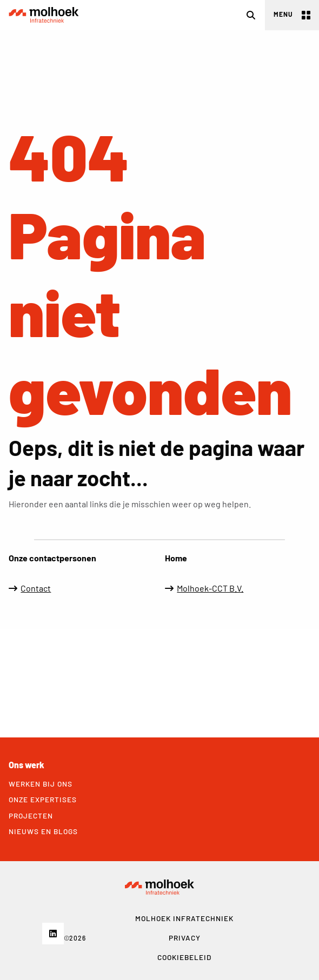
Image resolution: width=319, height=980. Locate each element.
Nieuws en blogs (43, 831)
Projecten (31, 816)
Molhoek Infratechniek (44, 15)
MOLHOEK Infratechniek (184, 918)
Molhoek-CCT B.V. (210, 588)
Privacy (185, 938)
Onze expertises (43, 800)
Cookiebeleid (184, 957)
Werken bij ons (41, 784)
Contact (36, 588)
